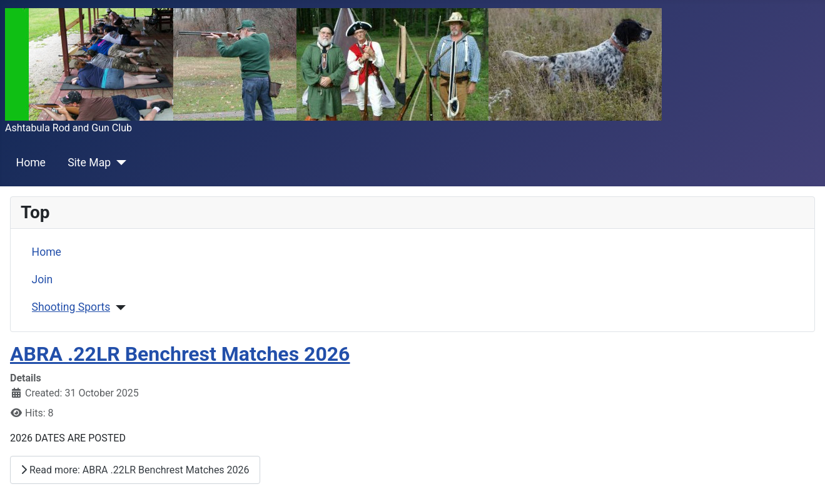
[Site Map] (119, 163)
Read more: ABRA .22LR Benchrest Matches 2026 (135, 470)
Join (43, 280)
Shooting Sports (71, 307)
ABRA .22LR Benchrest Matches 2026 (180, 354)
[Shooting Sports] (118, 308)
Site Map (89, 163)
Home (31, 163)
